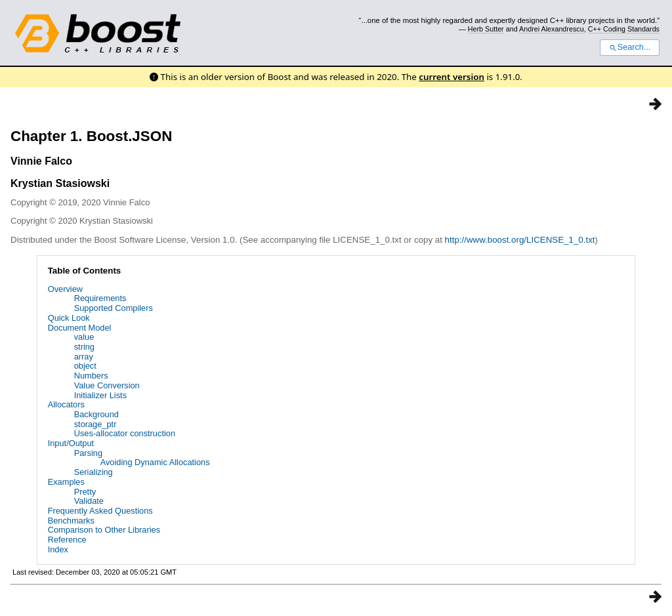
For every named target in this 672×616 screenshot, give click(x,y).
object (85, 366)
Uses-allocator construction (125, 433)
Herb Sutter (486, 29)
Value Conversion (107, 385)
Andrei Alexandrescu (552, 29)
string (84, 347)
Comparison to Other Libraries (104, 530)
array (84, 357)
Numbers (91, 376)
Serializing (94, 472)
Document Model (80, 328)
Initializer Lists (100, 395)
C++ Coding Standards (624, 29)
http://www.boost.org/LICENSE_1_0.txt (520, 240)
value (84, 337)
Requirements (100, 298)
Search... (630, 47)
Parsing (88, 453)
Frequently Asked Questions (100, 511)
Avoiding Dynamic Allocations (155, 462)
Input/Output (71, 443)
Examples (66, 482)
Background (96, 414)
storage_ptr (95, 424)
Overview (65, 289)
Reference (67, 540)
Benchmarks (71, 521)
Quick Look (69, 318)
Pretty (85, 492)
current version (451, 77)
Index (58, 549)
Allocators (66, 404)
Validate (89, 501)
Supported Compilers (114, 308)
